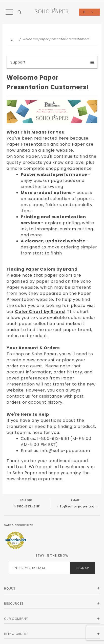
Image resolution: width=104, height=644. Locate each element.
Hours (10, 588)
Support (18, 62)
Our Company (16, 619)
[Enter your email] (40, 568)
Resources (14, 604)
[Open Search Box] (20, 12)
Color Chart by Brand (40, 312)
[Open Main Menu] (9, 12)
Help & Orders (16, 634)
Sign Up (83, 568)
